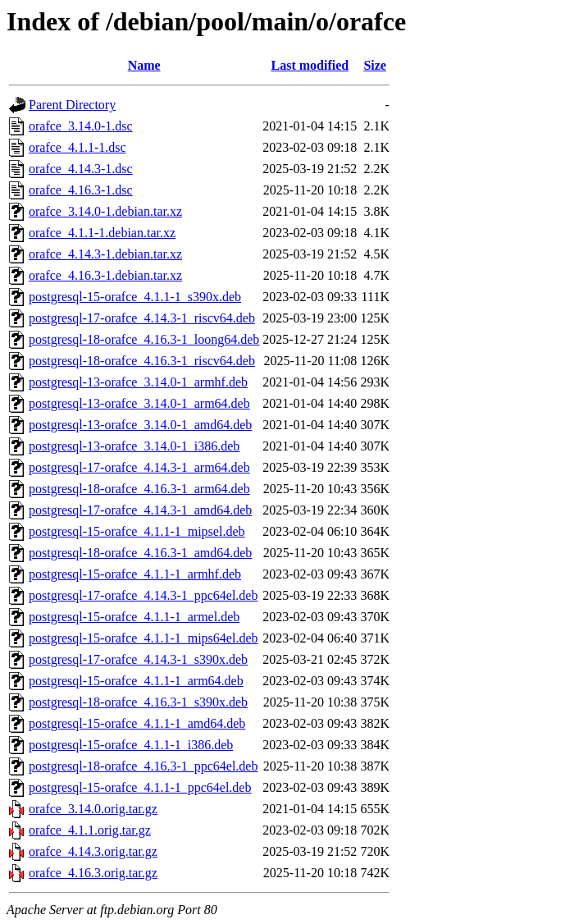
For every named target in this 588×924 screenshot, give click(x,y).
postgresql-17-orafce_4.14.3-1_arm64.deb (139, 467)
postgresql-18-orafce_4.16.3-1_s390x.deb (138, 702)
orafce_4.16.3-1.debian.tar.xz (105, 275)
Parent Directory (72, 105)
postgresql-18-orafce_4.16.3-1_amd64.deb (140, 553)
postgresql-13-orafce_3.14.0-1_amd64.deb (140, 425)
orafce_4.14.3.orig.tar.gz (93, 851)
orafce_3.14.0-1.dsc (81, 126)
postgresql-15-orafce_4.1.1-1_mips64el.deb (143, 638)
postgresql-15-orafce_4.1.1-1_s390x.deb (135, 297)
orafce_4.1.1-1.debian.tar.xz (102, 233)
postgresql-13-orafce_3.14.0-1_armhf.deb (138, 382)
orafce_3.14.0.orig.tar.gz (93, 809)
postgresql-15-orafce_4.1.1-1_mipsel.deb (137, 531)
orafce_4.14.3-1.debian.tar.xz (105, 254)
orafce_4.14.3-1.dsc (81, 169)
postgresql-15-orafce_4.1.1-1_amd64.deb (137, 723)
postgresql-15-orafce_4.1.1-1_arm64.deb (136, 681)
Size (375, 65)
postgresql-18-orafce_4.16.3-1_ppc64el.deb (143, 766)
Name (144, 65)
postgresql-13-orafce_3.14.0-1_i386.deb (134, 446)
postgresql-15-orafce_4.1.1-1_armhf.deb (135, 574)
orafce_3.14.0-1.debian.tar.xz (105, 211)
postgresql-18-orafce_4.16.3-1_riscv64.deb (142, 361)
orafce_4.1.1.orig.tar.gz (90, 830)
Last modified (310, 65)
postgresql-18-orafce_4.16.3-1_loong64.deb (144, 339)
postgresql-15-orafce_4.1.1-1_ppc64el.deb (140, 787)
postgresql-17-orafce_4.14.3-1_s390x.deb (138, 659)
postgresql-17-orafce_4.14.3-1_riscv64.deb (142, 318)
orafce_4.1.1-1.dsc (77, 147)
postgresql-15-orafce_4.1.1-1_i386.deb (131, 745)
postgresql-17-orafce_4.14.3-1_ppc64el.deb (143, 595)
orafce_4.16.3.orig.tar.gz (93, 873)
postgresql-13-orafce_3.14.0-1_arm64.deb (139, 403)
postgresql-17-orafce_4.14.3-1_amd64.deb (140, 510)
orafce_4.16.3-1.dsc (81, 190)
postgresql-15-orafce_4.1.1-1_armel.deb (134, 617)
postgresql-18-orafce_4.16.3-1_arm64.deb (139, 489)
